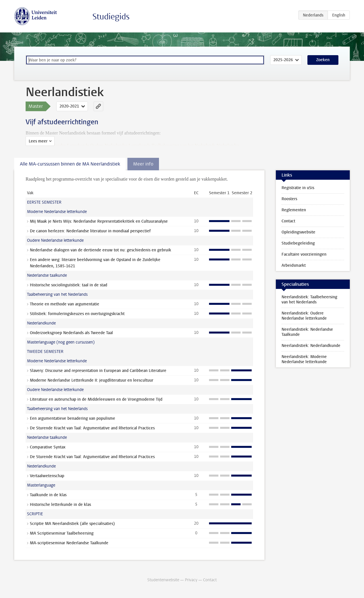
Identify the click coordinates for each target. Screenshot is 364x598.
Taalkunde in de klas (48, 495)
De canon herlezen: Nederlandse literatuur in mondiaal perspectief (90, 231)
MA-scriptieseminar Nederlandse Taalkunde (69, 543)
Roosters (289, 199)
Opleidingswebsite (298, 232)
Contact (288, 221)
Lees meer (38, 141)
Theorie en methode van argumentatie (65, 304)
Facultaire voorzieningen (304, 254)
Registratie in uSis (298, 188)
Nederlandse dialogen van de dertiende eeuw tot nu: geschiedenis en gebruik (101, 250)
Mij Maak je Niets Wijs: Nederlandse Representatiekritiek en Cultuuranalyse (99, 221)
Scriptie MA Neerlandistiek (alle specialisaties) (72, 524)
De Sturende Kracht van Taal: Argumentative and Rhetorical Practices (92, 428)
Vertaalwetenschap (47, 476)
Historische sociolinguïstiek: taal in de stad (69, 285)
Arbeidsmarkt (294, 265)
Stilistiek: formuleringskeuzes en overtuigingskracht (77, 314)
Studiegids (111, 17)
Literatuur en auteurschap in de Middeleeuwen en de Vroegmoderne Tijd (96, 399)
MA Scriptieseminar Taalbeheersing (62, 533)
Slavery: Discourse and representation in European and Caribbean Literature (98, 371)
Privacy (191, 580)
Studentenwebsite (163, 580)
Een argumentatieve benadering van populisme (73, 418)
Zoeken (323, 60)
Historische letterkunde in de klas (60, 505)
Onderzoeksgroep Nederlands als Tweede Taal (71, 333)
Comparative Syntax (48, 447)
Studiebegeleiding (298, 243)
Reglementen (294, 210)
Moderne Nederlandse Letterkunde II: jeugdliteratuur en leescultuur (92, 380)
